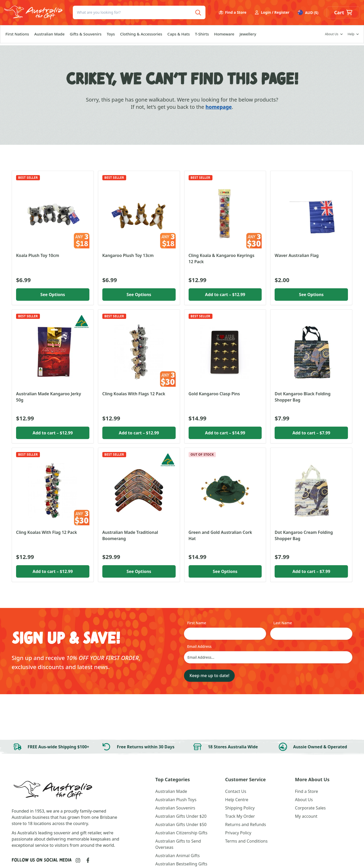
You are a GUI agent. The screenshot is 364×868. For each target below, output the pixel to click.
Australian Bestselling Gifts (181, 864)
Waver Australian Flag (297, 255)
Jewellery (248, 36)
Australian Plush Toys (176, 800)
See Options (53, 295)
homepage (219, 107)
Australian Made (49, 36)
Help (351, 36)
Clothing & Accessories (141, 36)
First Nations (17, 36)
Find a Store (233, 14)
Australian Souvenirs (175, 808)
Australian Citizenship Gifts (181, 833)
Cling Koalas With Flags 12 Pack (134, 394)
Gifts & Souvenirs (86, 36)
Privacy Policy (238, 833)
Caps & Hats (179, 36)
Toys (111, 36)
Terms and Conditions (246, 841)
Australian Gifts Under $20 (181, 816)
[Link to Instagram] (78, 860)
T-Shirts (202, 36)
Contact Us (236, 791)
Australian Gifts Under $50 (181, 824)
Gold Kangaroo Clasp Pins (214, 394)
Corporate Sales (311, 808)
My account (306, 816)
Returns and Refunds (246, 824)
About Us (332, 36)
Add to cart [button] (225, 295)
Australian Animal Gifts (178, 856)
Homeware (224, 36)
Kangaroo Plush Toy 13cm (128, 255)
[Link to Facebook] (88, 860)
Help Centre (237, 800)
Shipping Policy (240, 808)
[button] (343, 14)
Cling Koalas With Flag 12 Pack (47, 532)
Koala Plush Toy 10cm (38, 255)
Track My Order (240, 816)
